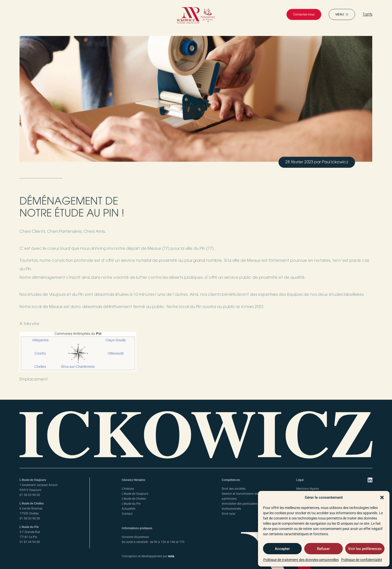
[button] (382, 497)
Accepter (282, 549)
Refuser (323, 549)
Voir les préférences (365, 549)
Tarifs (368, 18)
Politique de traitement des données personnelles (301, 560)
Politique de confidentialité (362, 560)
